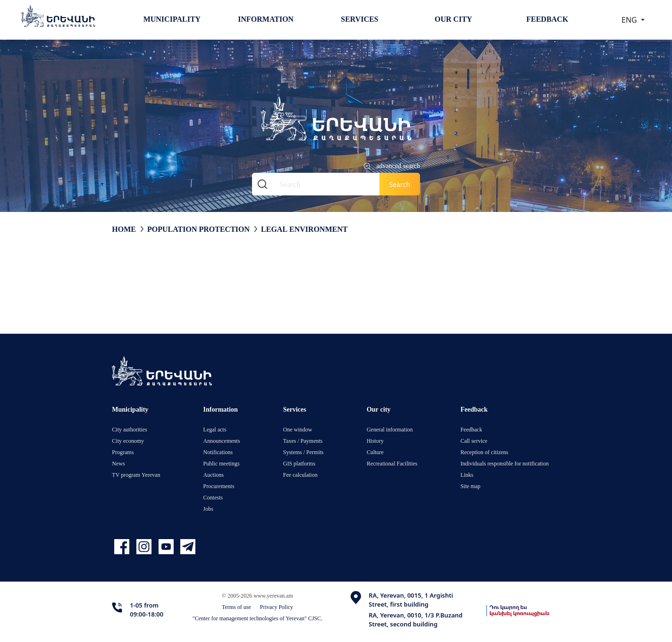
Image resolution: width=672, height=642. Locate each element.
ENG (630, 20)
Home (124, 229)
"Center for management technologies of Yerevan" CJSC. (258, 618)
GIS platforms (299, 463)
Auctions (214, 475)
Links (467, 475)
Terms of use (236, 607)
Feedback (547, 19)
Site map (470, 486)
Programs (123, 452)
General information (390, 429)
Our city (454, 19)
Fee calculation (300, 475)
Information (266, 19)
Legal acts (215, 429)
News (118, 463)
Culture (375, 452)
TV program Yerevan (136, 475)
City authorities (129, 429)
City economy (128, 441)
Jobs (208, 509)
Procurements (219, 486)
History (375, 441)
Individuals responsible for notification (505, 463)
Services (359, 19)
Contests (213, 497)
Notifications (218, 452)
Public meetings (222, 463)
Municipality (172, 19)
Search (400, 184)
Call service (474, 441)
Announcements (222, 441)
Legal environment (304, 229)
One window (298, 429)
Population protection (198, 229)
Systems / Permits (303, 452)
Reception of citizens (484, 452)
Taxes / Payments (303, 441)
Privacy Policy (277, 607)
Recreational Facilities (392, 463)
